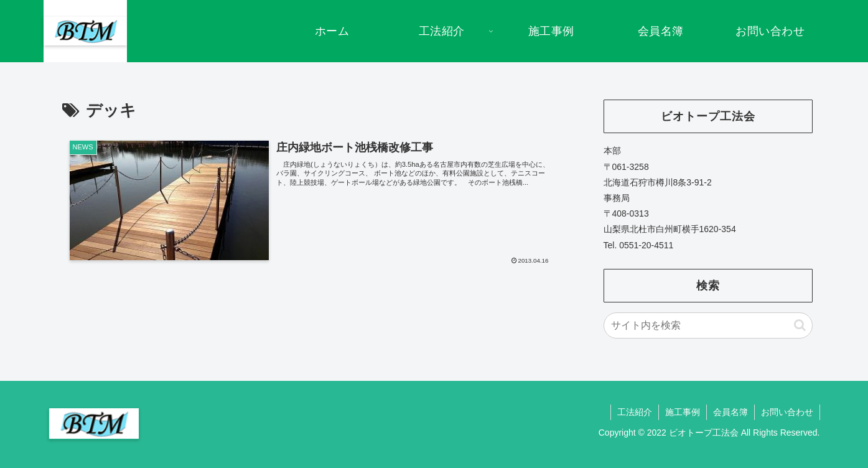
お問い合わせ (787, 412)
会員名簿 (730, 412)
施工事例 (683, 412)
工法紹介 (635, 412)
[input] (708, 325)
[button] (800, 325)
